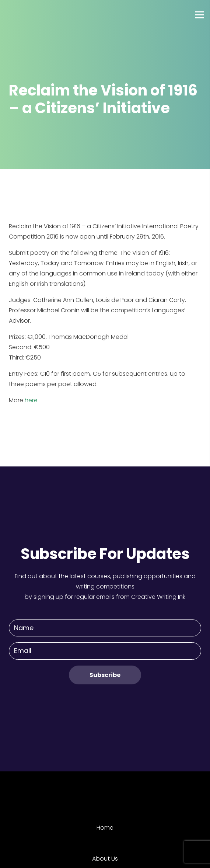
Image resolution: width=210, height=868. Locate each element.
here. (32, 400)
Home (105, 828)
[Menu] (200, 15)
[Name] (105, 628)
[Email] (105, 651)
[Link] (33, 15)
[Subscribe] (105, 675)
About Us (105, 859)
